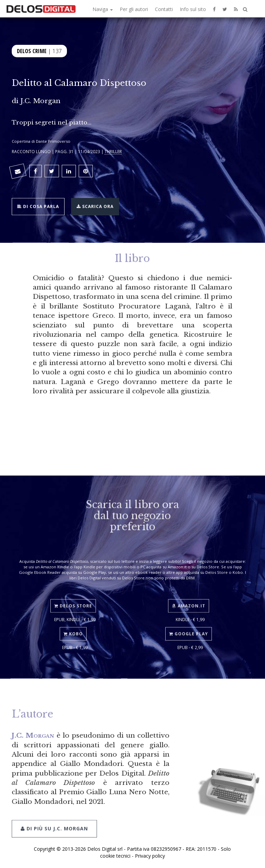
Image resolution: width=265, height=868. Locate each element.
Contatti (164, 9)
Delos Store (73, 601)
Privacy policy (150, 856)
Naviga (103, 9)
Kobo (73, 629)
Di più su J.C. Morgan (54, 822)
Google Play (189, 629)
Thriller (113, 151)
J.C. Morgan (40, 101)
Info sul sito (193, 9)
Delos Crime (32, 50)
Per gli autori (134, 9)
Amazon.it (189, 601)
